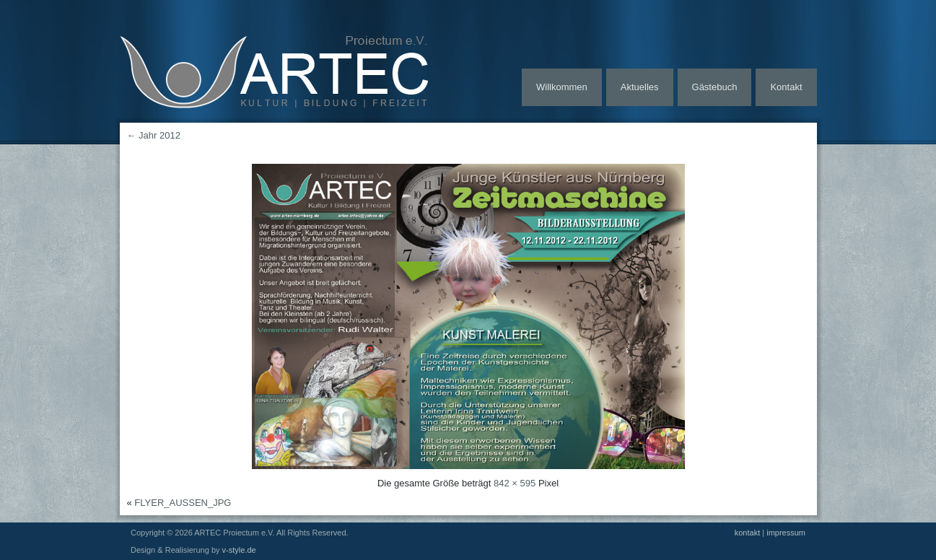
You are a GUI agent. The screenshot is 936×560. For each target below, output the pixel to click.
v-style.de (239, 550)
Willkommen (562, 87)
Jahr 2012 (154, 135)
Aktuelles (640, 87)
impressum (786, 533)
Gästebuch (715, 87)
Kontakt (786, 87)
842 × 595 (515, 483)
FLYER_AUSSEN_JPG (183, 503)
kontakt (747, 533)
